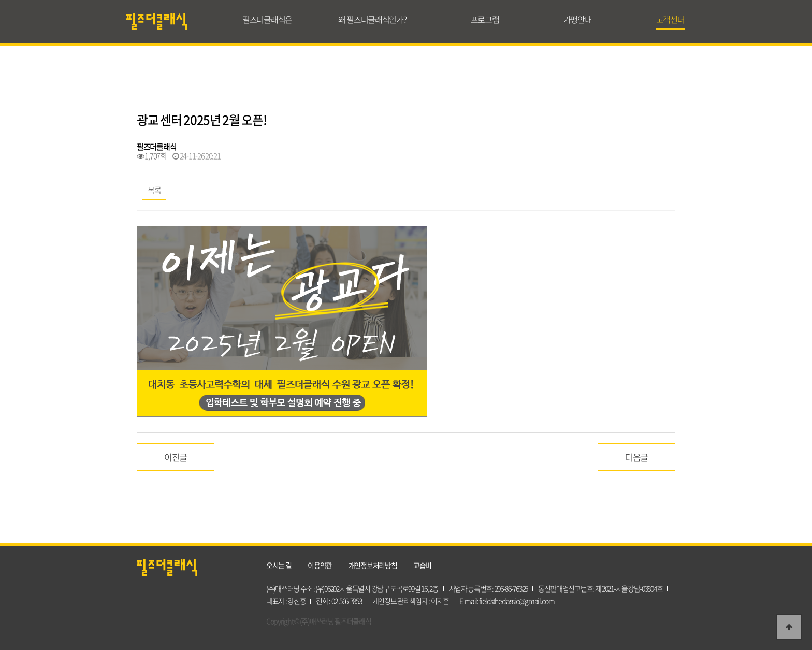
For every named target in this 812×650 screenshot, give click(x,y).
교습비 (422, 565)
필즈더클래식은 (267, 19)
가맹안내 (578, 19)
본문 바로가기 (0, 0)
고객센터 (670, 19)
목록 (154, 190)
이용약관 (320, 565)
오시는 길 (279, 565)
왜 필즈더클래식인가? (372, 19)
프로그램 (485, 19)
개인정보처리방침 (373, 565)
